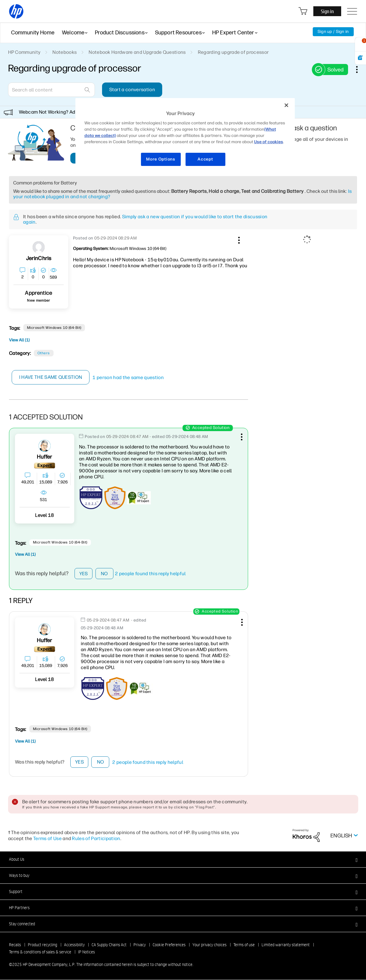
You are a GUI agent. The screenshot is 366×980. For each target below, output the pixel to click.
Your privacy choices (209, 945)
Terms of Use (47, 838)
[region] (185, 136)
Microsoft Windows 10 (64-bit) (54, 328)
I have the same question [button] (51, 377)
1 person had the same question (128, 377)
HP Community (24, 52)
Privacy (140, 945)
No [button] (104, 574)
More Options (161, 159)
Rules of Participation (96, 838)
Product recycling (42, 945)
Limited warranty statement (286, 945)
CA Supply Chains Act (109, 945)
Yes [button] (84, 574)
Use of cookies (269, 142)
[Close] (286, 105)
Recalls (15, 945)
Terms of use (244, 945)
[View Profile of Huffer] (44, 457)
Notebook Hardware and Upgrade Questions (137, 52)
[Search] (51, 90)
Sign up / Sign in (333, 32)
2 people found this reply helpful (150, 574)
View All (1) (19, 340)
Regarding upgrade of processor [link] (233, 52)
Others (44, 353)
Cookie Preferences (169, 945)
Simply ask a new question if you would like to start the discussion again (145, 219)
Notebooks (64, 52)
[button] (238, 239)
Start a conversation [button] (132, 90)
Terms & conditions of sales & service (40, 952)
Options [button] (360, 69)
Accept (205, 159)
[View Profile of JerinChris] (39, 258)
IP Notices (86, 952)
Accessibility (74, 945)
